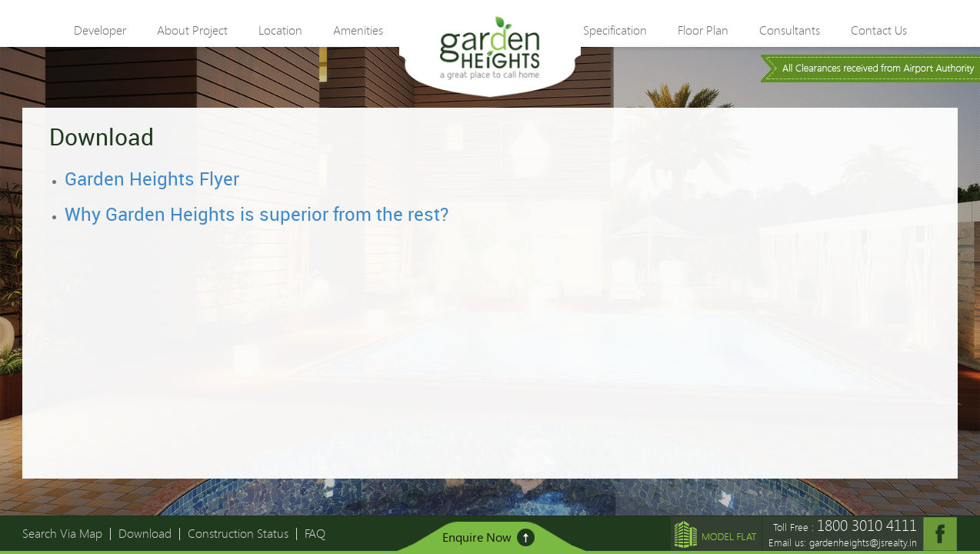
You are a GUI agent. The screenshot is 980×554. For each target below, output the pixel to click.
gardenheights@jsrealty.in (863, 542)
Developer (100, 30)
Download (145, 533)
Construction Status (238, 533)
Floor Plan (703, 30)
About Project (192, 30)
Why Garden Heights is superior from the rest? (257, 214)
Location (280, 30)
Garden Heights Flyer (152, 179)
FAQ (315, 533)
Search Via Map (62, 533)
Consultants (790, 30)
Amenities (358, 30)
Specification (615, 30)
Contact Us (879, 30)
